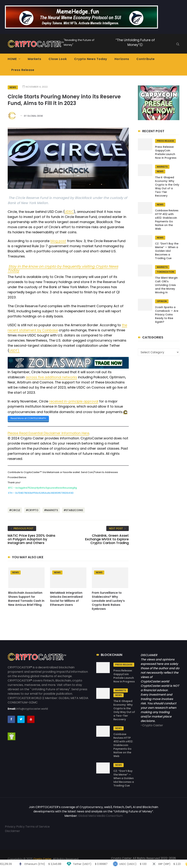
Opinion (162, 301)
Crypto (33, 510)
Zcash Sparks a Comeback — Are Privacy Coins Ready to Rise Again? (167, 315)
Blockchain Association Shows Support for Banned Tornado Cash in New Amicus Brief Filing (26, 599)
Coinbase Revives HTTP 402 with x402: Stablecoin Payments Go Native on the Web (167, 220)
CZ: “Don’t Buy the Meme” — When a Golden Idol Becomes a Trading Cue (167, 251)
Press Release (23, 70)
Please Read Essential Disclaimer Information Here (48, 433)
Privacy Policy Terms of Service (27, 826)
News (13, 87)
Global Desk (35, 116)
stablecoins (74, 510)
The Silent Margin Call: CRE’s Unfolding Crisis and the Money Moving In (166, 285)
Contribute (146, 59)
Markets (35, 59)
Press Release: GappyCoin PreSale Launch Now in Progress (166, 152)
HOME (12, 59)
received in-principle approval (74, 401)
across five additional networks (51, 377)
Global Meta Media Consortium (100, 816)
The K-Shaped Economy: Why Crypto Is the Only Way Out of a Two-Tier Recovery (167, 187)
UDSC (69, 212)
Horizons (122, 59)
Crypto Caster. (43, 859)
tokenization (165, 272)
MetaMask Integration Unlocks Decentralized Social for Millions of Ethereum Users (66, 599)
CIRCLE (16, 510)
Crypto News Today (91, 59)
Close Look (58, 59)
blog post (58, 241)
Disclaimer (13, 831)
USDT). (14, 351)
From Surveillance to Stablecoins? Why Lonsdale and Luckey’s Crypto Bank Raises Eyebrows (108, 601)
